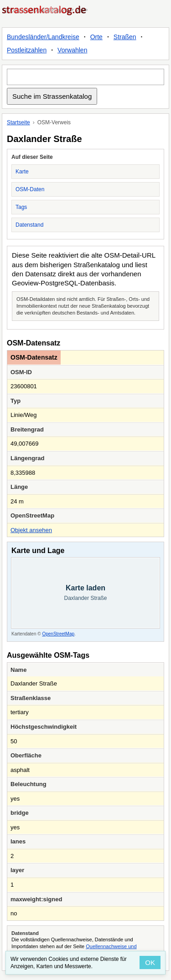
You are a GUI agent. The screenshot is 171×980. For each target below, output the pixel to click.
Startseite (18, 122)
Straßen (125, 37)
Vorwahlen (72, 50)
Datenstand (29, 225)
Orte (96, 37)
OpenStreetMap (58, 634)
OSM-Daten (30, 189)
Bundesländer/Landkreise (43, 37)
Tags (21, 207)
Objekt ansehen (31, 530)
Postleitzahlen (27, 50)
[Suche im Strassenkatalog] (85, 77)
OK (150, 962)
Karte (22, 172)
